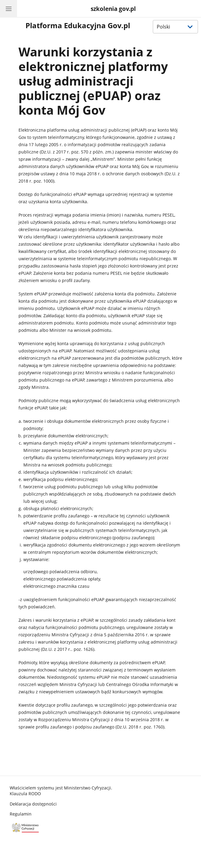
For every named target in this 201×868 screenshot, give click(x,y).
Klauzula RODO (25, 794)
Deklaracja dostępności (33, 804)
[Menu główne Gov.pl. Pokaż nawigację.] (8, 8)
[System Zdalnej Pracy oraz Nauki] (113, 9)
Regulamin (21, 814)
